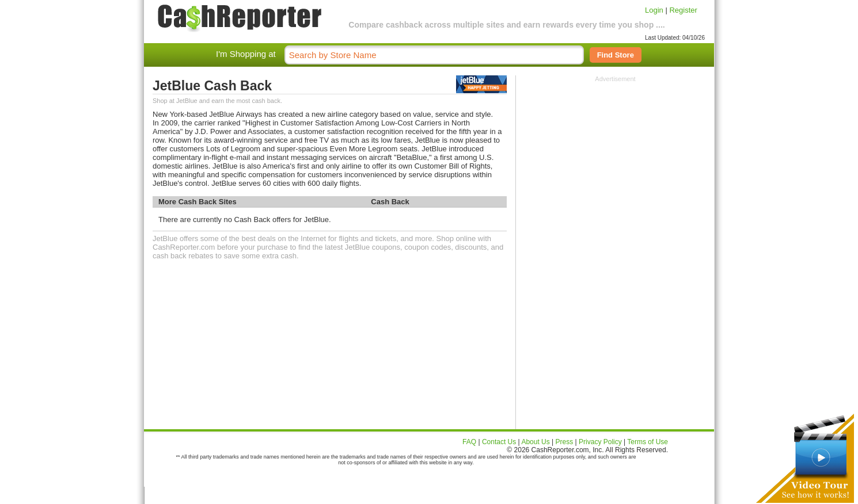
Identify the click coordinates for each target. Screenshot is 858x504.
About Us (535, 442)
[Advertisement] (616, 154)
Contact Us (499, 442)
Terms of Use (648, 442)
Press (565, 442)
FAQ (469, 442)
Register (683, 10)
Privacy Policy (600, 442)
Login (654, 10)
